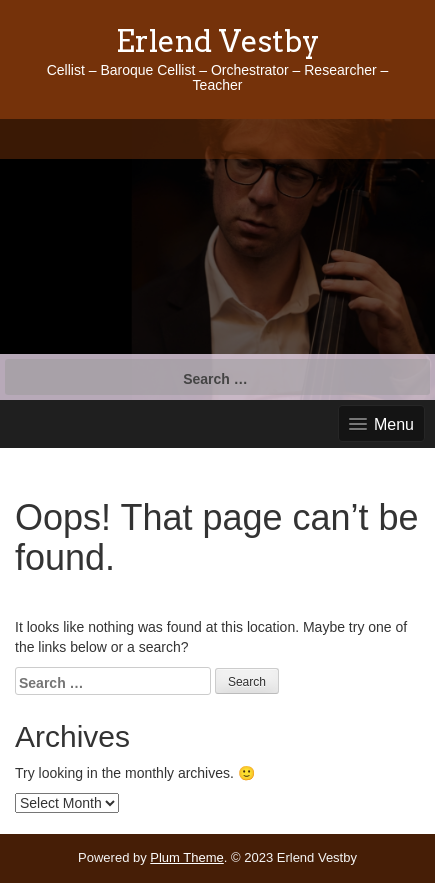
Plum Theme (186, 857)
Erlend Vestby (218, 41)
